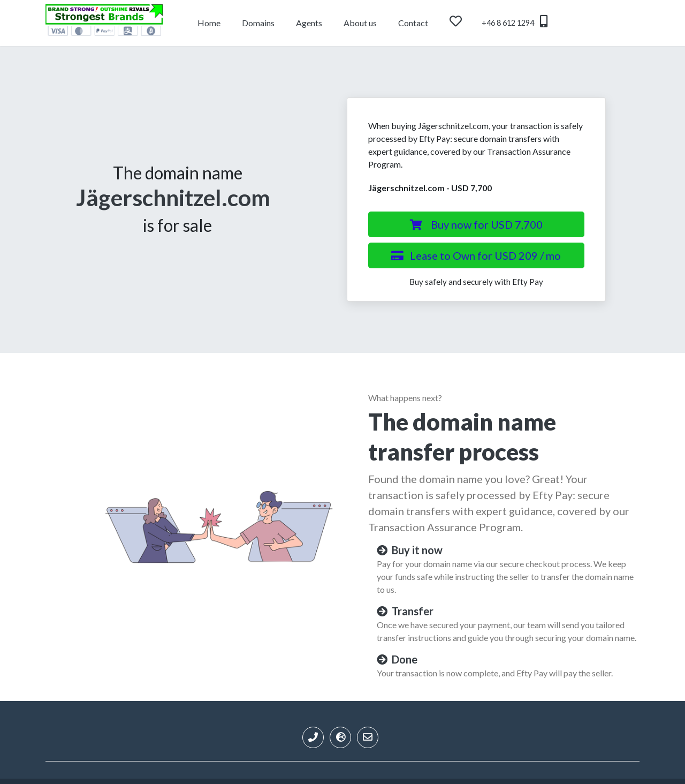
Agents (309, 23)
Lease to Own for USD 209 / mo (476, 255)
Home (209, 23)
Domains (258, 23)
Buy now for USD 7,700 (476, 224)
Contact (413, 23)
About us (360, 23)
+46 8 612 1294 (515, 21)
